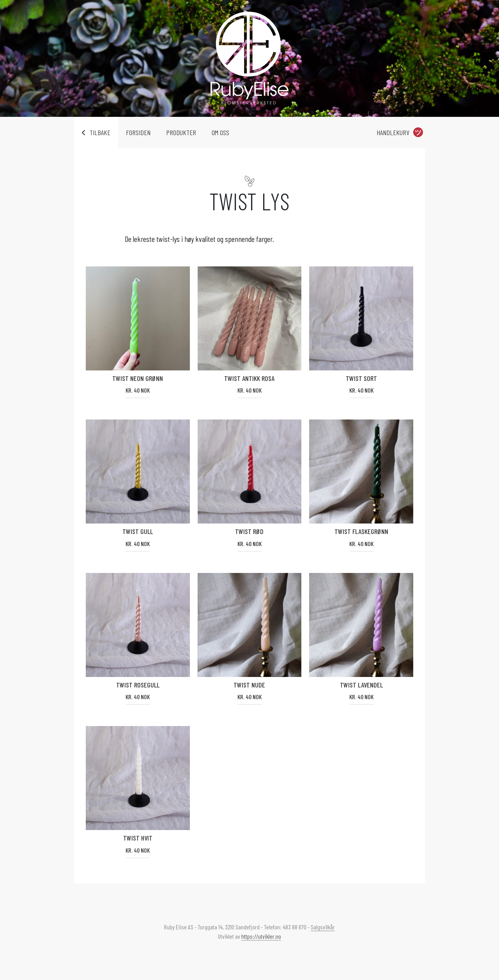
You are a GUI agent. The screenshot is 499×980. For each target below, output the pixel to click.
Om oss (220, 132)
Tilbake (100, 132)
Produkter (181, 132)
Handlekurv (393, 132)
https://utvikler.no (261, 936)
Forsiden (138, 132)
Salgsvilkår (323, 927)
